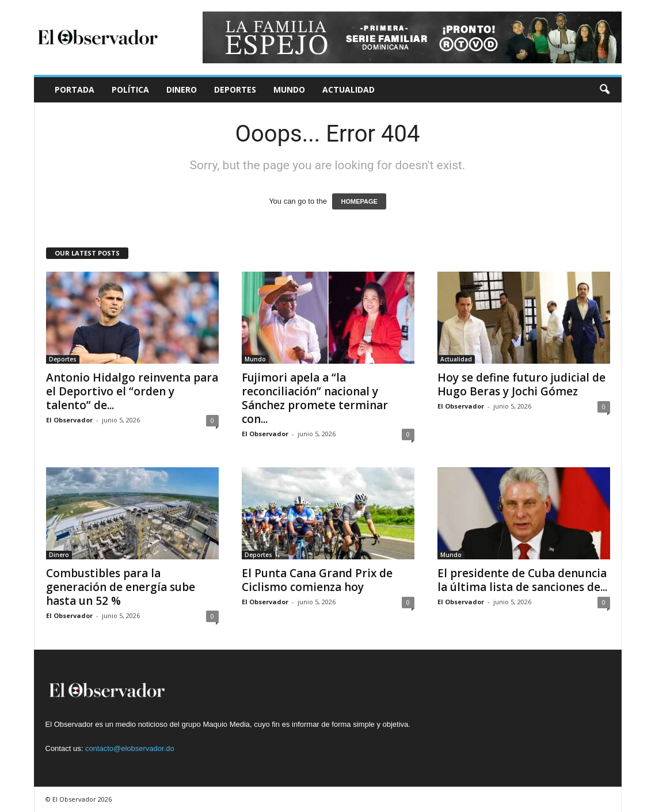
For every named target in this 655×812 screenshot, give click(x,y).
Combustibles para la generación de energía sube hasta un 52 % (121, 587)
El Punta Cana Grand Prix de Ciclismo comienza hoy (317, 580)
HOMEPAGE (359, 201)
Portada (75, 89)
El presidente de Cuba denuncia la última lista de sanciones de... (522, 580)
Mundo (289, 89)
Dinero (182, 89)
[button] (604, 90)
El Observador (69, 420)
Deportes (235, 89)
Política (130, 89)
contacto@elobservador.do (130, 748)
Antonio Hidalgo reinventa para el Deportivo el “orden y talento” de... (132, 391)
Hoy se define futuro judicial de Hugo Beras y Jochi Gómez (521, 384)
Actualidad (349, 89)
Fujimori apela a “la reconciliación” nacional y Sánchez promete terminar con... (315, 398)
